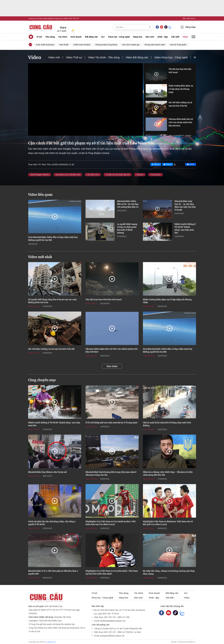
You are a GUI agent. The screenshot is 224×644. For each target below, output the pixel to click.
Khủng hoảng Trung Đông (106, 45)
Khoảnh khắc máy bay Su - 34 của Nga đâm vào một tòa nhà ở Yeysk (185, 205)
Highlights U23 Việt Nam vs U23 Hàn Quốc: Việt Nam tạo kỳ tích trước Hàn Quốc (112, 572)
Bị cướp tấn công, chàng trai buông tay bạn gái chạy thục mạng (169, 572)
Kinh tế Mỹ (64, 45)
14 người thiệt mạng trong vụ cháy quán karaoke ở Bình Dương (127, 228)
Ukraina (140, 175)
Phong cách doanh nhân (155, 45)
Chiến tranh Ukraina (82, 45)
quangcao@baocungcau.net (52, 18)
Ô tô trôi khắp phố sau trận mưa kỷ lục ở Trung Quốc (112, 423)
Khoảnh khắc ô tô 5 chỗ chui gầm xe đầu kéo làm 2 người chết (53, 572)
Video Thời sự (74, 57)
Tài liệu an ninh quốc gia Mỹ (118, 175)
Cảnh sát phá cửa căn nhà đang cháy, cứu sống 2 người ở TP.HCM (52, 523)
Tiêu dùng (50, 37)
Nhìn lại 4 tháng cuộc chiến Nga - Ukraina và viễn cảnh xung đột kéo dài (168, 473)
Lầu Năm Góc (93, 175)
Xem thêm (112, 366)
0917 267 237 (74, 18)
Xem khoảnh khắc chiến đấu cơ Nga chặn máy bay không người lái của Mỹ (53, 239)
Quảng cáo (33, 18)
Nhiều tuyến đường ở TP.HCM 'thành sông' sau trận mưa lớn (185, 228)
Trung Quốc (155, 175)
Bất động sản (91, 37)
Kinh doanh (76, 37)
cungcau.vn (51, 642)
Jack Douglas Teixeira (40, 175)
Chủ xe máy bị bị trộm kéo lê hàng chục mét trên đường (167, 424)
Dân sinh (150, 37)
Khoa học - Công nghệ (119, 37)
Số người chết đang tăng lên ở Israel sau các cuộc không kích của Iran (52, 301)
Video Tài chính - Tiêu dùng (104, 57)
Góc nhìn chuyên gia (131, 45)
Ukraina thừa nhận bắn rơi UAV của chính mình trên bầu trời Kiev (181, 122)
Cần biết (175, 37)
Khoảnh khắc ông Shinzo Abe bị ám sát (47, 472)
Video (185, 37)
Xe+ (103, 37)
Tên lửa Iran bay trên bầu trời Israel (180, 71)
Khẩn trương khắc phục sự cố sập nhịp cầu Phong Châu (181, 89)
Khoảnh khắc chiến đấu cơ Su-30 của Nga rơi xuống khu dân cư (128, 204)
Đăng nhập (188, 27)
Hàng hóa (138, 37)
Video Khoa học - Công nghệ (171, 57)
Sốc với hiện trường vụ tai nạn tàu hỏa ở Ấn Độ (180, 104)
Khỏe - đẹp (163, 37)
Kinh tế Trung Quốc (178, 45)
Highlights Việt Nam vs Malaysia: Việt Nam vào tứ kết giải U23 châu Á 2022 (168, 523)
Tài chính (63, 37)
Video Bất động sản (137, 57)
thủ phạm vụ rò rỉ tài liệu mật (68, 175)
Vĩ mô (39, 37)
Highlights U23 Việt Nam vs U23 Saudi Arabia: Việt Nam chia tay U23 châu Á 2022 (111, 523)
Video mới (54, 57)
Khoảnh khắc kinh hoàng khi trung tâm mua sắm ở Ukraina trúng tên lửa (111, 473)
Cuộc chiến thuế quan (45, 45)
